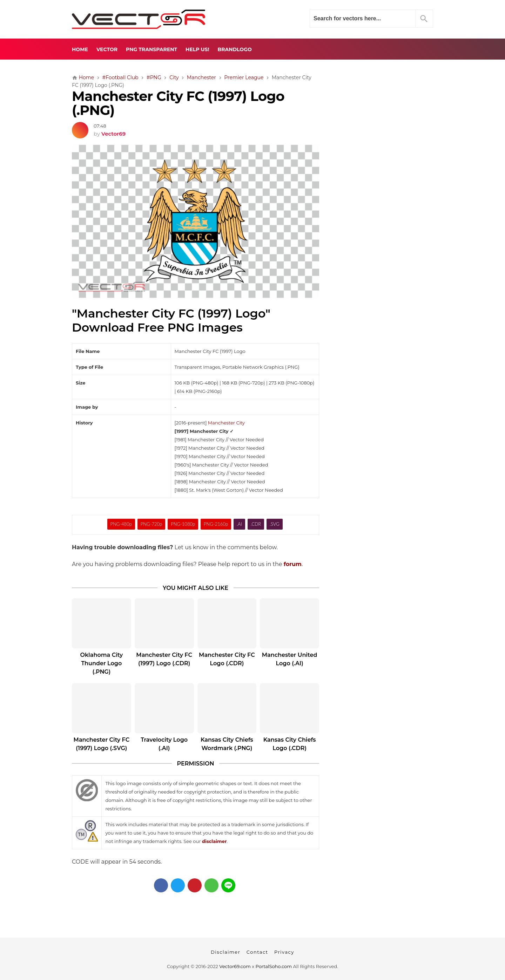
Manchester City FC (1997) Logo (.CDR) (164, 659)
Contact (257, 952)
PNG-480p (121, 524)
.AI (239, 524)
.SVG (275, 524)
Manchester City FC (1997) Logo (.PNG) (178, 103)
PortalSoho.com (274, 966)
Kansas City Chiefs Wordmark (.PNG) (227, 744)
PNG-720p (151, 524)
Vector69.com (235, 966)
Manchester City (226, 423)
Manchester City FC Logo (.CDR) (227, 659)
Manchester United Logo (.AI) (290, 659)
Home (80, 49)
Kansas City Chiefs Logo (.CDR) (290, 744)
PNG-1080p (183, 524)
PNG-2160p (216, 524)
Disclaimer (225, 952)
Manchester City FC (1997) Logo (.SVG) (102, 744)
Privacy (284, 952)
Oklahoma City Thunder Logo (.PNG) (101, 663)
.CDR (256, 524)
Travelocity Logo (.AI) (164, 744)
